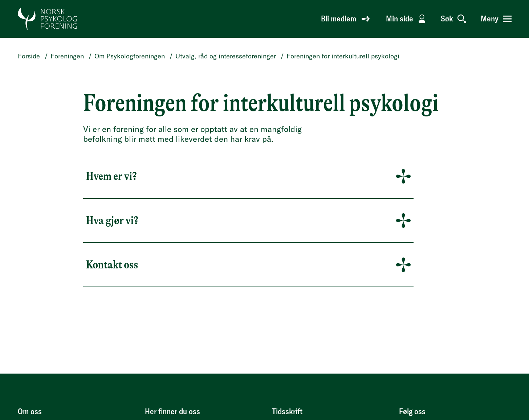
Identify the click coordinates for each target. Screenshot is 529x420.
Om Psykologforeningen (130, 56)
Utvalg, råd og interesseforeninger (226, 56)
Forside (29, 56)
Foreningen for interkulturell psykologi (343, 56)
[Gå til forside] (48, 19)
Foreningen (67, 56)
